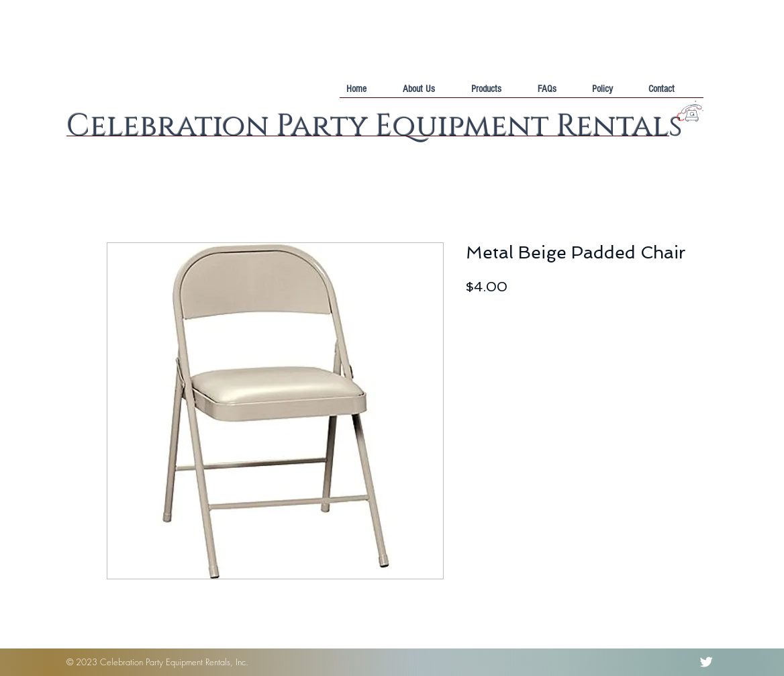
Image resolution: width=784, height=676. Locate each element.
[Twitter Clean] (706, 662)
